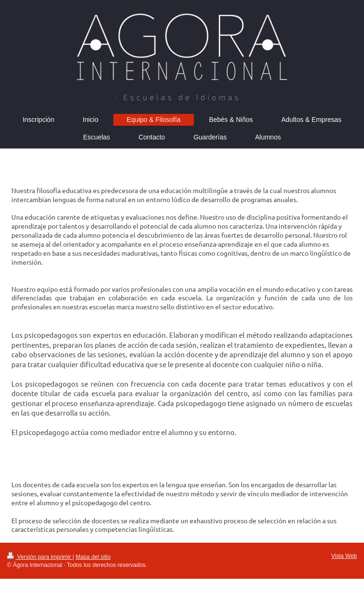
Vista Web (344, 556)
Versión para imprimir (40, 557)
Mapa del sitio (93, 557)
